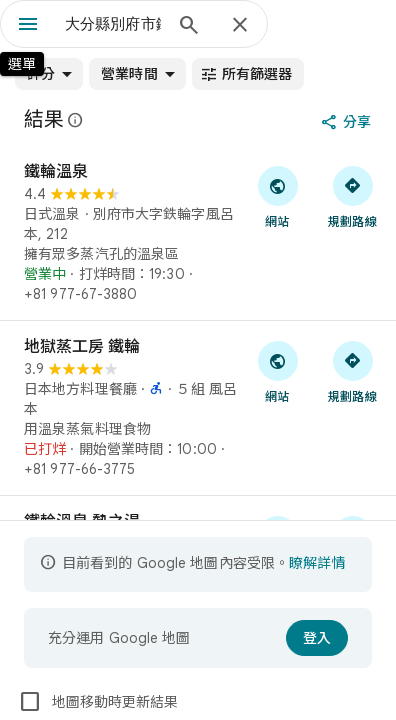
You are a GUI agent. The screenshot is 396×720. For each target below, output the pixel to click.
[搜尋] (189, 27)
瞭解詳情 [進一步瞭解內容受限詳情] (317, 563)
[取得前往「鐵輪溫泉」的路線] (352, 196)
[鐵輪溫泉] (198, 233)
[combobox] (113, 24)
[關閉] (240, 26)
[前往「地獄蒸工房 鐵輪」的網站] (277, 371)
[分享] (348, 122)
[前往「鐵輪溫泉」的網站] (277, 196)
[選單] (28, 26)
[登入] (317, 638)
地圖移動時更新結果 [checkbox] (98, 702)
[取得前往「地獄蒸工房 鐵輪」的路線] (352, 371)
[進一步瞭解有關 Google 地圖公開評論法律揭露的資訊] (76, 120)
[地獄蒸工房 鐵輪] (198, 408)
